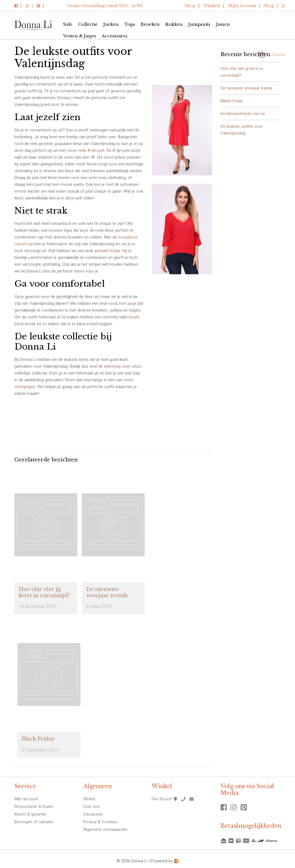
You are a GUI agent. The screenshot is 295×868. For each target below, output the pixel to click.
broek (134, 317)
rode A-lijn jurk (91, 150)
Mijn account (26, 799)
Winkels (212, 6)
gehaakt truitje (107, 251)
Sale (68, 24)
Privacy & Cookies (100, 822)
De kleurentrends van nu (243, 114)
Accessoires (115, 36)
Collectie (88, 24)
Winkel (89, 799)
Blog (269, 6)
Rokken (174, 24)
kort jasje (128, 303)
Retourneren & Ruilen (34, 807)
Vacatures (93, 814)
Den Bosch (162, 799)
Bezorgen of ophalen (34, 822)
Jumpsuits (199, 24)
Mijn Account (242, 6)
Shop (190, 6)
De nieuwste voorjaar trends (107, 592)
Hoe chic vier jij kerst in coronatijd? (44, 592)
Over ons (92, 807)
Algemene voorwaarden (105, 829)
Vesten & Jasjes (80, 36)
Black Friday (38, 739)
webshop (112, 366)
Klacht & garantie (30, 814)
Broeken (150, 24)
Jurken (111, 24)
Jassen (223, 24)
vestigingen (25, 387)
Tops (130, 24)
